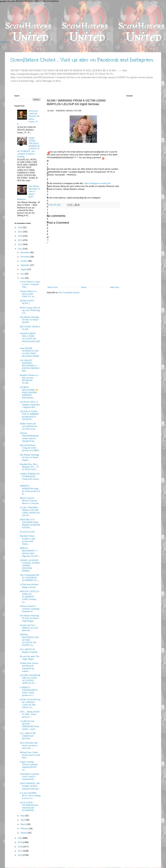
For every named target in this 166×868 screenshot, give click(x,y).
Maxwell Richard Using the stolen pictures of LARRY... (30, 448)
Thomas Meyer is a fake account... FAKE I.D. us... (28, 294)
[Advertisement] (82, 22)
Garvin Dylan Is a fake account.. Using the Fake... (30, 284)
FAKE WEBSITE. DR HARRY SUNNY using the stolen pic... (30, 786)
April (23, 820)
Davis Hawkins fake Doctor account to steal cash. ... (29, 745)
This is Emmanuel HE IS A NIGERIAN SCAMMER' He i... (30, 578)
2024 (20, 236)
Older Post (114, 287)
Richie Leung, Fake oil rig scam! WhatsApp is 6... (30, 310)
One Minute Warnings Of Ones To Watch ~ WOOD (30, 320)
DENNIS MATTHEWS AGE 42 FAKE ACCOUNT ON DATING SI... (29, 640)
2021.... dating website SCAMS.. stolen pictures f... (30, 714)
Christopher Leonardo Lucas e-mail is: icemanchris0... (30, 777)
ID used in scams (27, 532)
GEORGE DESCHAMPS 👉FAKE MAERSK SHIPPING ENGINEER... (29, 392)
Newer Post (52, 287)
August (24, 269)
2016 (20, 855)
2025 (20, 232)
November (25, 257)
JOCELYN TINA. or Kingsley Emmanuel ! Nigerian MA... (30, 404)
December (25, 252)
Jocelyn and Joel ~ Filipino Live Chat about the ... (29, 628)
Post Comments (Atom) (69, 292)
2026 (20, 227)
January (24, 833)
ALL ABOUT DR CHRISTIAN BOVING (28, 736)
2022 (20, 244)
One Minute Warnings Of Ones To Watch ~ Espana (30, 457)
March (24, 824)
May (23, 816)
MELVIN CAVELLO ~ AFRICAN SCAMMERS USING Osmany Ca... (30, 597)
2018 (20, 847)
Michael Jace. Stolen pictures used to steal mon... (30, 755)
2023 (20, 240)
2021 (20, 249)
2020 (20, 838)
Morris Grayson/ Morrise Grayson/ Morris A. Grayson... (30, 501)
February (25, 828)
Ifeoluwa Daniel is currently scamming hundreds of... (30, 609)
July (23, 274)
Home (84, 287)
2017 (20, 851)
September (25, 265)
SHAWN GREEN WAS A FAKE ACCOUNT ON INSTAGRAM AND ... (30, 339)
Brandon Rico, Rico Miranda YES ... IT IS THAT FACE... (29, 467)
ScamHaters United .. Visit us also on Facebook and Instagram (82, 60)
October (24, 261)
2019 (20, 842)
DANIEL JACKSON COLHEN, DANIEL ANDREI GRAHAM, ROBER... (30, 566)
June (23, 278)
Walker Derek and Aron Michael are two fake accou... (29, 426)
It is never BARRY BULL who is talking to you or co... (30, 796)
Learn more (5, 42)
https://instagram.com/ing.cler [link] (97, 183)
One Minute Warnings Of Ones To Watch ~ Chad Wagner (30, 618)
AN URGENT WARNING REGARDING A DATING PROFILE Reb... (30, 366)
